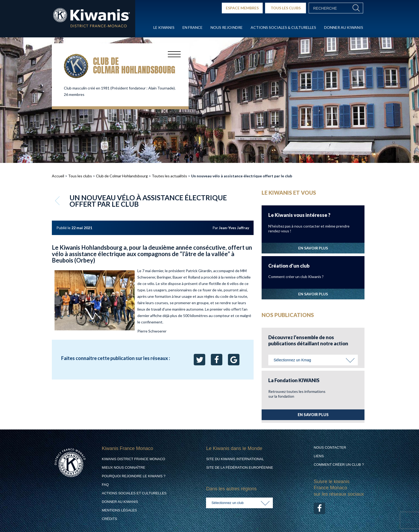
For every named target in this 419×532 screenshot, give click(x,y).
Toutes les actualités (169, 176)
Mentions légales (119, 510)
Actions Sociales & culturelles (283, 27)
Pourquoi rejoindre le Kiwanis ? (134, 476)
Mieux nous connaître (124, 468)
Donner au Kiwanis (344, 27)
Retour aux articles (58, 201)
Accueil (58, 176)
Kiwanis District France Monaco (133, 459)
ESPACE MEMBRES (242, 8)
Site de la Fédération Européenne (239, 468)
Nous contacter (330, 447)
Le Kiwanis (164, 27)
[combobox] (313, 360)
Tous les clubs (80, 176)
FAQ (105, 485)
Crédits (109, 519)
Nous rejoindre (227, 27)
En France (193, 27)
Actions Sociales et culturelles (134, 493)
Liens (319, 456)
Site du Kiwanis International (235, 459)
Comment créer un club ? (339, 465)
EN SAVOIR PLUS (313, 248)
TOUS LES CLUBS (286, 8)
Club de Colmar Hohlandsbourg (122, 176)
